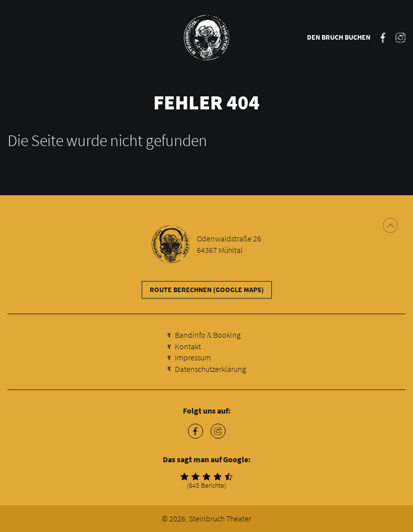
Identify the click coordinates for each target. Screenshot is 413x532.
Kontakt (188, 346)
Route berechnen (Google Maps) (207, 290)
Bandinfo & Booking (208, 335)
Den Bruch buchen (339, 37)
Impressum (193, 357)
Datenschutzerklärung (211, 369)
